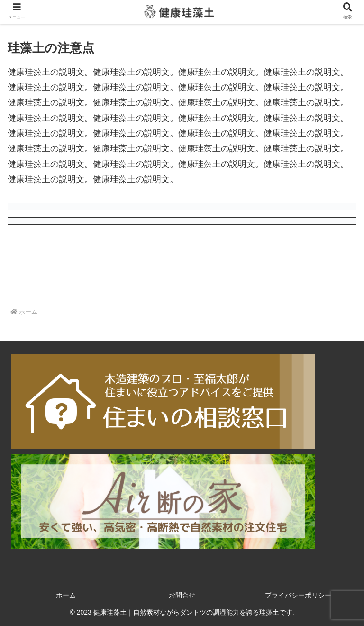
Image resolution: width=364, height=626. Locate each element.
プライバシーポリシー (298, 595)
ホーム (66, 595)
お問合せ (182, 595)
